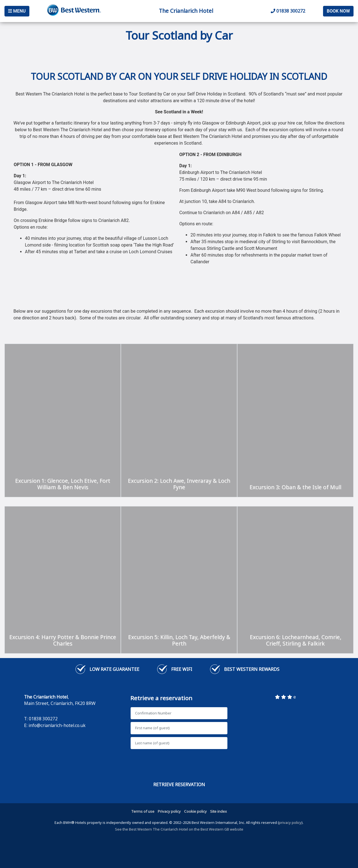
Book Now (338, 11)
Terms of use (143, 811)
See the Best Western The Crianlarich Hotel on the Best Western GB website (179, 829)
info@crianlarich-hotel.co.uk (57, 725)
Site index (218, 811)
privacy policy (290, 822)
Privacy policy (169, 811)
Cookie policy (195, 811)
